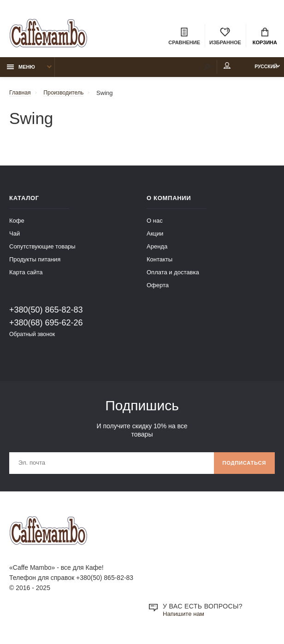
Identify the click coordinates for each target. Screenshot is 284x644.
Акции (155, 236)
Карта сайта (26, 275)
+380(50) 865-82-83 (46, 313)
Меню (21, 70)
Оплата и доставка (173, 275)
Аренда (157, 249)
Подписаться (242, 467)
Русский (259, 70)
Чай (15, 236)
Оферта (158, 288)
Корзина (265, 37)
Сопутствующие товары (42, 249)
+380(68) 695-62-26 (46, 325)
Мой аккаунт (213, 69)
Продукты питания (35, 262)
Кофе (17, 223)
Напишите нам (185, 619)
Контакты (160, 262)
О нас (155, 223)
